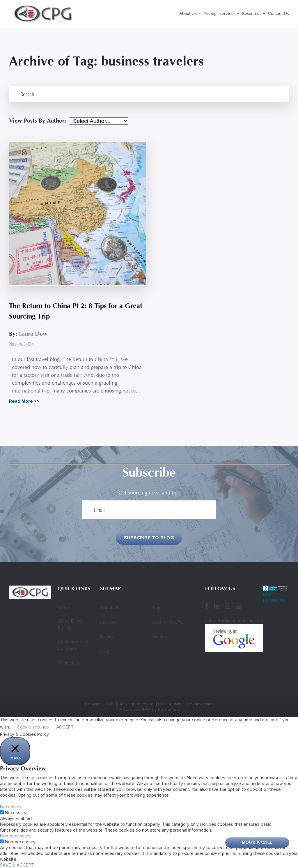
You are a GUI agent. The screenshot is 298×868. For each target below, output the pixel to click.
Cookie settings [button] (33, 727)
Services (227, 14)
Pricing (210, 14)
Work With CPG (167, 623)
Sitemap (159, 637)
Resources (252, 14)
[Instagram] (228, 606)
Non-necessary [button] (15, 836)
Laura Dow (33, 334)
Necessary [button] (11, 807)
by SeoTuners (165, 710)
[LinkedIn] (217, 606)
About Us (188, 14)
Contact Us (279, 14)
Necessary (16, 813)
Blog (156, 608)
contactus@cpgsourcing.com (234, 621)
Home (64, 608)
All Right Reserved (136, 704)
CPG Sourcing (171, 704)
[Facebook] (207, 606)
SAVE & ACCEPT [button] (17, 865)
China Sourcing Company (73, 645)
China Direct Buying (70, 625)
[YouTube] (238, 606)
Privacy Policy (201, 704)
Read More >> (24, 401)
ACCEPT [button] (65, 727)
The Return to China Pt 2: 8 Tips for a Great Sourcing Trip (76, 311)
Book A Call (257, 842)
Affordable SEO (135, 710)
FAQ (105, 652)
